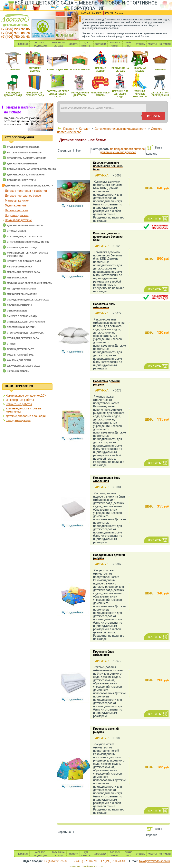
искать (154, 116)
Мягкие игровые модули (22, 294)
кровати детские (58, 70)
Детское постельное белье (23, 196)
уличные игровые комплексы (140, 94)
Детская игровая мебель (22, 164)
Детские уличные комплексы (25, 226)
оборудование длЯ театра (80, 94)
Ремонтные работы (19, 404)
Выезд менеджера (18, 420)
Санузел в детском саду (22, 316)
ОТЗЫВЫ (141, 44)
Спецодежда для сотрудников (26, 322)
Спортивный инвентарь (22, 327)
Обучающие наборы (19, 305)
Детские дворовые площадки (26, 416)
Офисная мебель (17, 311)
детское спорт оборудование (160, 94)
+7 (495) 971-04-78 (15, 33)
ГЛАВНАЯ (23, 44)
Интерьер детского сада (22, 248)
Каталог (84, 129)
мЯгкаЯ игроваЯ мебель (100, 94)
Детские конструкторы (21, 180)
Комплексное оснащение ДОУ (26, 396)
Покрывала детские (18, 220)
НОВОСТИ (73, 44)
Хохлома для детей (19, 360)
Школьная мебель (18, 371)
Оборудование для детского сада (28, 300)
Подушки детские (17, 215)
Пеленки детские (16, 210)
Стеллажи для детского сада (25, 333)
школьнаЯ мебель (140, 70)
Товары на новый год (20, 355)
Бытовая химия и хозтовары (25, 153)
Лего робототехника (20, 267)
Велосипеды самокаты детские (27, 158)
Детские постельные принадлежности (29, 186)
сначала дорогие (125, 152)
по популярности (122, 149)
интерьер (161, 70)
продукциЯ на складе (120, 70)
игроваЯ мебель (80, 70)
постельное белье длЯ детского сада (58, 94)
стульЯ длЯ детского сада (13, 94)
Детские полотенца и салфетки (26, 191)
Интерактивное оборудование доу (28, 242)
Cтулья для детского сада (23, 147)
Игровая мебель (17, 231)
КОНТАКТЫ (165, 44)
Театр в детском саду (20, 349)
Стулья (11, 344)
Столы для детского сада (23, 338)
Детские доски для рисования (26, 175)
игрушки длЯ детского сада (120, 94)
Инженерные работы (20, 400)
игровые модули (100, 70)
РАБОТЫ (152, 44)
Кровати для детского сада (24, 261)
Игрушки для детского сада (24, 237)
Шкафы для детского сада (23, 366)
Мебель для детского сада (23, 272)
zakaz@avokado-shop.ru (154, 861)
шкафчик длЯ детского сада (35, 94)
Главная (69, 129)
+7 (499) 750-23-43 (15, 37)
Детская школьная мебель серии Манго (31, 169)
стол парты (13, 70)
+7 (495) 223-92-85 (15, 29)
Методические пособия (21, 289)
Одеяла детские (16, 205)
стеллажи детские (35, 70)
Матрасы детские (17, 201)
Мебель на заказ (17, 278)
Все (78, 151)
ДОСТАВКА (101, 44)
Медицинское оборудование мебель (29, 283)
